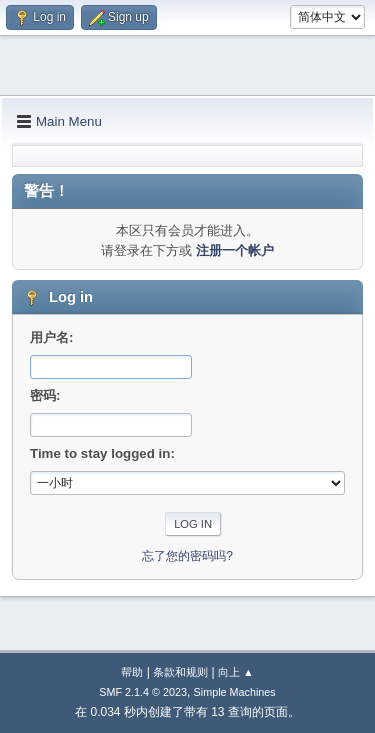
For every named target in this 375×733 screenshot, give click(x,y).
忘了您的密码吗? (187, 556)
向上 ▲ (236, 672)
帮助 (132, 672)
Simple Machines (235, 692)
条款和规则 (180, 672)
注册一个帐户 (235, 250)
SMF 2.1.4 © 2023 (143, 692)
